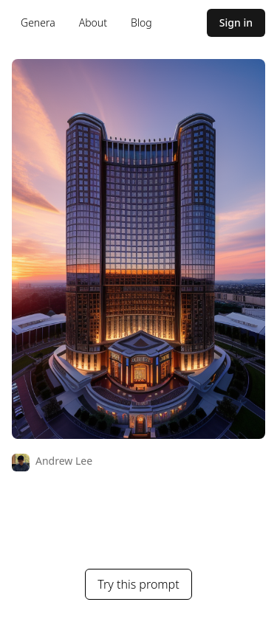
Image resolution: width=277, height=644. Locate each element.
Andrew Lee (64, 461)
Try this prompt (138, 584)
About (93, 22)
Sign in (236, 22)
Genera (38, 22)
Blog (141, 22)
